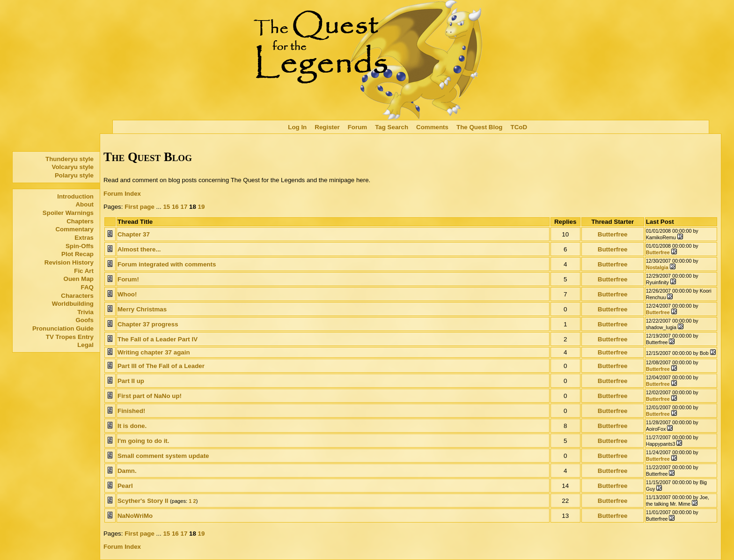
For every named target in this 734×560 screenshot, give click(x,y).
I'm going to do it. (143, 441)
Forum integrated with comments (167, 264)
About (84, 204)
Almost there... (139, 249)
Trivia (85, 312)
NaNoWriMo (135, 516)
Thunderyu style (70, 159)
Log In (297, 127)
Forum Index (122, 194)
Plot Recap (77, 254)
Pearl (125, 486)
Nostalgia (657, 267)
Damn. (127, 471)
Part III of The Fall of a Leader (161, 366)
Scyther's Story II (143, 501)
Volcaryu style (73, 167)
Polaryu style (74, 175)
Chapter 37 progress (148, 324)
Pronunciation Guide (63, 328)
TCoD (519, 127)
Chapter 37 (134, 234)
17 (184, 207)
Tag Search (392, 127)
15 (166, 207)
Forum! (128, 279)
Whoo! (127, 294)
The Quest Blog (479, 127)
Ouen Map (79, 279)
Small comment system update (163, 456)
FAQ (87, 287)
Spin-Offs (80, 246)
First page (139, 207)
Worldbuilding (73, 304)
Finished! (131, 411)
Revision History (69, 262)
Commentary (74, 229)
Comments (432, 127)
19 (202, 207)
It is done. (132, 426)
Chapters (80, 221)
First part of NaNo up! (150, 396)
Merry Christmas (142, 309)
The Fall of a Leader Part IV (158, 339)
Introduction (75, 196)
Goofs (84, 320)
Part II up (131, 381)
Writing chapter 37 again (154, 352)
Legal (85, 345)
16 (175, 207)
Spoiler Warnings (68, 213)
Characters (77, 296)
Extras (84, 238)
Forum (357, 127)
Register (327, 127)
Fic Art (84, 271)
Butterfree (613, 234)
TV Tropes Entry (70, 337)
